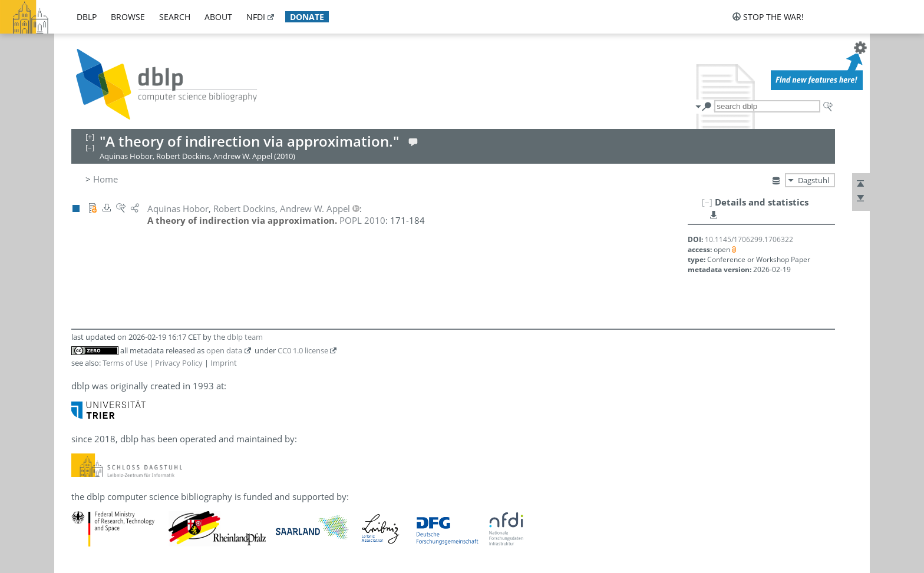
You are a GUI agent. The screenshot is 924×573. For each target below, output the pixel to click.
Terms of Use (125, 363)
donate (307, 17)
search (175, 17)
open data (224, 350)
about (218, 17)
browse (128, 17)
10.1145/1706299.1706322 (749, 239)
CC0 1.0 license (303, 350)
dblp (87, 17)
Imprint (224, 363)
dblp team (245, 337)
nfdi (256, 17)
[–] (707, 202)
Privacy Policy (179, 363)
